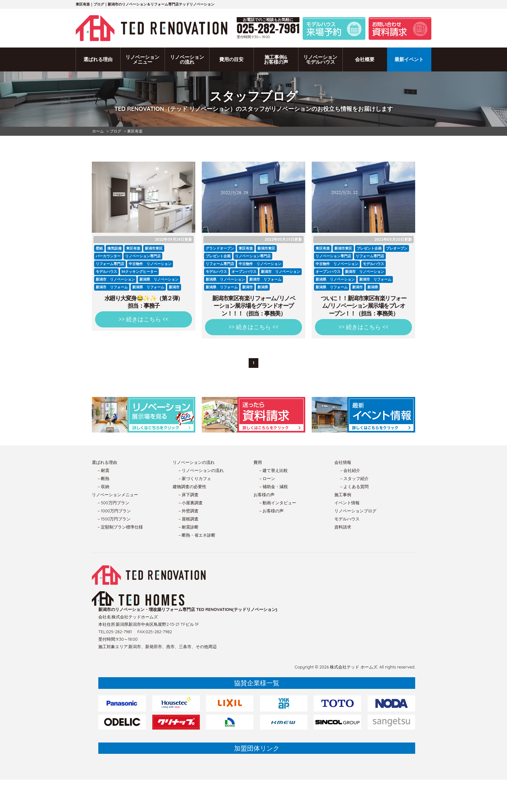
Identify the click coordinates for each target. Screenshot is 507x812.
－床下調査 (188, 495)
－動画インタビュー (277, 503)
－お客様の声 (271, 511)
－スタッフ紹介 (354, 478)
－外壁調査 (188, 511)
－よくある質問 (354, 486)
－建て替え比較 (273, 470)
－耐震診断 (188, 527)
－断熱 (103, 478)
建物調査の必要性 (189, 486)
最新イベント (409, 59)
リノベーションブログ (355, 511)
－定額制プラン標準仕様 (120, 527)
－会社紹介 (350, 470)
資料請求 (343, 527)
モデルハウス (347, 519)
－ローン (267, 478)
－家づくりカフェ (194, 478)
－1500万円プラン (114, 519)
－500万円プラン (113, 503)
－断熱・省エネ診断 (196, 535)
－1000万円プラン (114, 511)
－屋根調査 (188, 519)
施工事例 (343, 495)
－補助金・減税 (273, 486)
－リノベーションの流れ (201, 470)
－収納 (103, 486)
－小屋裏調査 (190, 503)
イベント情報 (347, 503)
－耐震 (103, 470)
